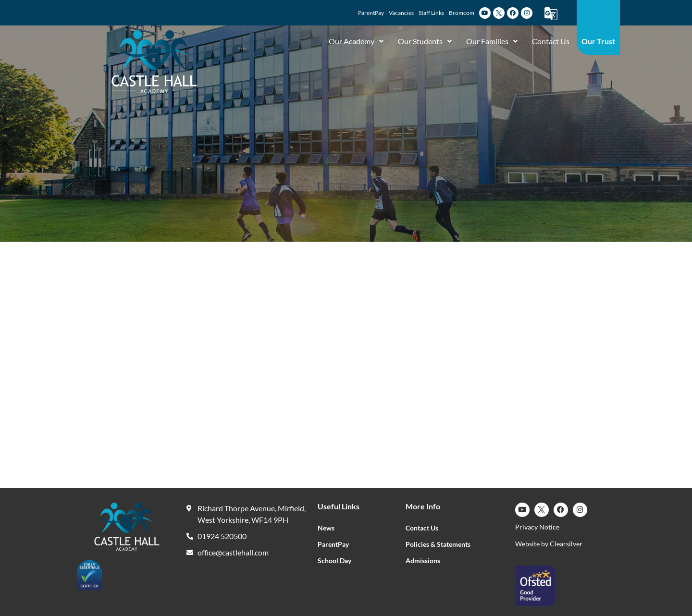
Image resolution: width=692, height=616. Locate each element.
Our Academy (356, 41)
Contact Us (551, 41)
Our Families (492, 41)
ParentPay (333, 544)
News (326, 528)
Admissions (423, 561)
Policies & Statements (438, 544)
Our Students (425, 41)
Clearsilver (566, 544)
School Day (334, 561)
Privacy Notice (537, 527)
